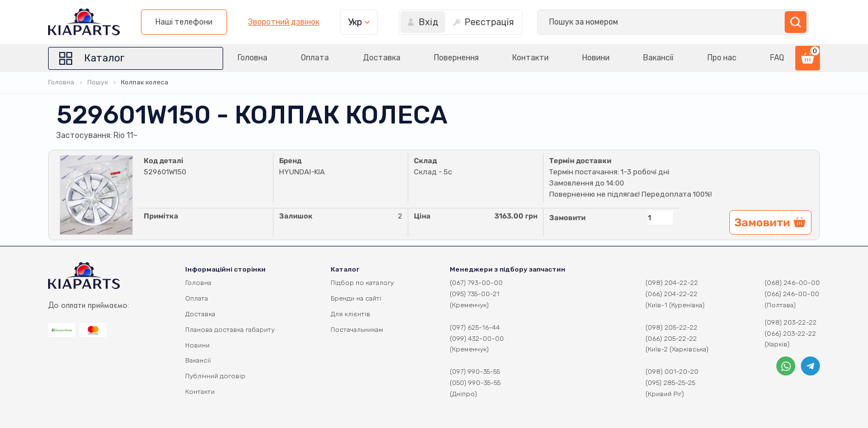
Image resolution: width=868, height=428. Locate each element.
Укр (647, 22)
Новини (594, 58)
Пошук (98, 82)
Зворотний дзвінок (576, 22)
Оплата (311, 58)
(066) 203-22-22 (790, 334)
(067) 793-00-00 (476, 283)
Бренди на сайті (356, 298)
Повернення (454, 58)
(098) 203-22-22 (791, 322)
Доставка (378, 58)
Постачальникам (357, 330)
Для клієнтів (350, 314)
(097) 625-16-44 (475, 327)
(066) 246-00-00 (792, 294)
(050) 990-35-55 (475, 383)
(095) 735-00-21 (475, 294)
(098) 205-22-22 (671, 327)
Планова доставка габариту (230, 330)
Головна (248, 58)
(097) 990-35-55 (475, 372)
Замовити (567, 218)
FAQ (777, 58)
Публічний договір (215, 376)
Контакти (528, 58)
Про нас (721, 58)
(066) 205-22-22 (671, 339)
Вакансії (658, 58)
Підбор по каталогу (362, 283)
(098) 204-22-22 (672, 283)
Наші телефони (477, 22)
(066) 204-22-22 (671, 294)
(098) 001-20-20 (672, 372)
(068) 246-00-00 (792, 283)
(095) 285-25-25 (670, 383)
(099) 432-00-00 (477, 339)
